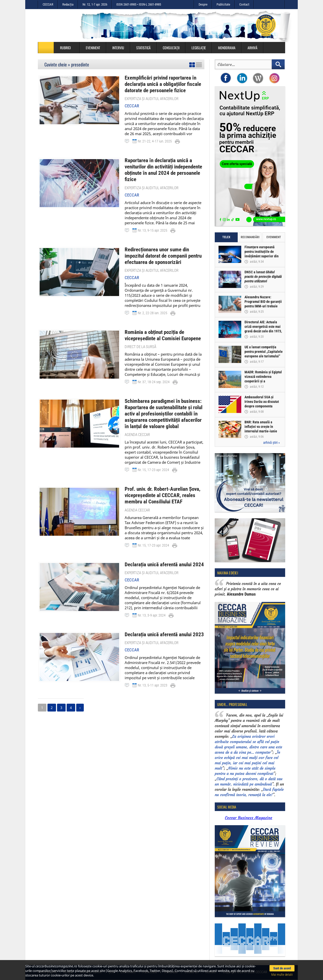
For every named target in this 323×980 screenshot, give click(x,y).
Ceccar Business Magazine (249, 818)
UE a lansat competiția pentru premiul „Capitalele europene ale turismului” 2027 (264, 354)
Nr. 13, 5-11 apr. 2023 (153, 668)
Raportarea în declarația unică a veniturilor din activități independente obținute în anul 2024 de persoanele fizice (164, 165)
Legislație (199, 48)
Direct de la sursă (140, 335)
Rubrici (68, 48)
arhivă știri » (272, 443)
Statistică (143, 48)
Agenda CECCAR (137, 420)
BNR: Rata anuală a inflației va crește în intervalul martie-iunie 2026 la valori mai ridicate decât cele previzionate (264, 431)
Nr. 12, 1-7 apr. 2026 (95, 4)
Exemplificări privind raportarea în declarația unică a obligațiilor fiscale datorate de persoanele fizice (159, 83)
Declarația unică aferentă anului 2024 (160, 548)
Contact (244, 4)
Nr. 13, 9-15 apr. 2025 (153, 221)
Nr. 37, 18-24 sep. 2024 (154, 370)
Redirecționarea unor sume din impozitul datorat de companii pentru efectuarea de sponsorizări (164, 246)
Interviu (118, 48)
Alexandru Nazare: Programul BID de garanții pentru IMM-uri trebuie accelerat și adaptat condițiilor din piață (263, 306)
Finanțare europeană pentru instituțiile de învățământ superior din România (262, 254)
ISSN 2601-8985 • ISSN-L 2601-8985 (139, 4)
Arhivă (252, 48)
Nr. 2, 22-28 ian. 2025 (153, 302)
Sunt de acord (282, 968)
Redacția (68, 4)
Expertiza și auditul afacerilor (152, 97)
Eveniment (93, 48)
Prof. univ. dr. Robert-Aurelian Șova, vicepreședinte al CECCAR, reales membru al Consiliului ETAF (159, 480)
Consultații (171, 48)
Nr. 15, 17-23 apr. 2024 (153, 455)
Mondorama (227, 48)
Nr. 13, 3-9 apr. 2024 (152, 598)
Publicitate (223, 4)
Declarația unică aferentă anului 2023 (160, 617)
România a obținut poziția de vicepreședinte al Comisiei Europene (159, 324)
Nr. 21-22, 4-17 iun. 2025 (155, 140)
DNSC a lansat (263, 277)
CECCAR (48, 4)
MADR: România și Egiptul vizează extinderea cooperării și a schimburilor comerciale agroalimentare (263, 381)
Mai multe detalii (282, 975)
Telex (226, 237)
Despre (203, 4)
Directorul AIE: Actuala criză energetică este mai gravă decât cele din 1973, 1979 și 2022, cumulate (263, 329)
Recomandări (250, 237)
